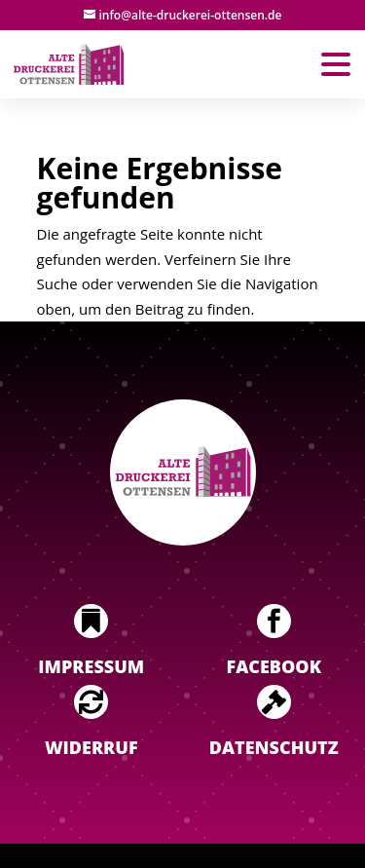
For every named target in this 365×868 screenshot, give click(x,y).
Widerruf (91, 747)
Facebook (274, 666)
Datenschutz (274, 747)
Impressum (91, 666)
